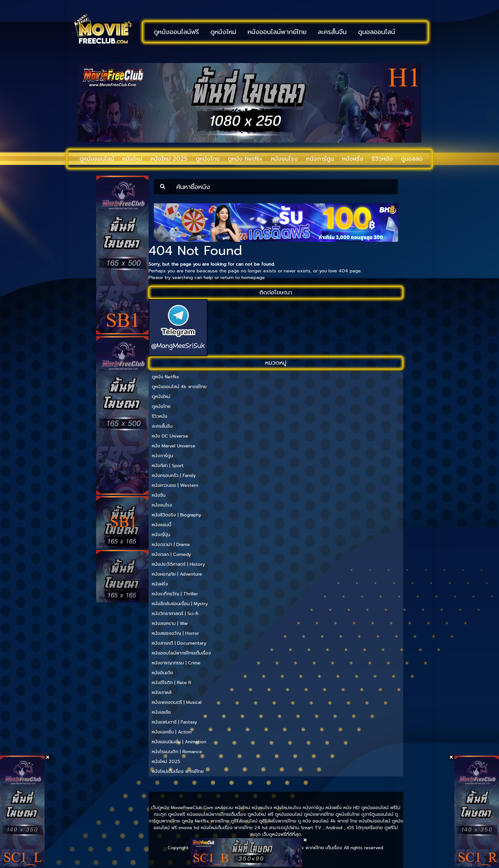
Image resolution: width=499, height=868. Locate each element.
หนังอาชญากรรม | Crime (176, 663)
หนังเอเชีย (161, 712)
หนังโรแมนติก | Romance (177, 752)
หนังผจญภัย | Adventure (177, 574)
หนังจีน (159, 495)
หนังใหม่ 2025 (169, 159)
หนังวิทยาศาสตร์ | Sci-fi (175, 614)
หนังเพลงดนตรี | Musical (177, 702)
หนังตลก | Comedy (171, 554)
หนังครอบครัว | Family (174, 476)
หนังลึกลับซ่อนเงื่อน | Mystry (180, 604)
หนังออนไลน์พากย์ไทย (277, 32)
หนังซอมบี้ (162, 525)
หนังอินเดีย (162, 673)
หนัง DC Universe (170, 436)
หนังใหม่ (132, 159)
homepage (253, 278)
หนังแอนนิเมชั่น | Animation (179, 742)
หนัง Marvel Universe (174, 446)
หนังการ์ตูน (320, 159)
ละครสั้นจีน (332, 32)
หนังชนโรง (284, 159)
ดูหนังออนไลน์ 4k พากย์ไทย (179, 387)
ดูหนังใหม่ (223, 32)
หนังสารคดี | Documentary (179, 643)
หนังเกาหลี (162, 693)
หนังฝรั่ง (353, 159)
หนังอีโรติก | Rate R (172, 683)
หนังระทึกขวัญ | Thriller (175, 594)
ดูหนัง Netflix (245, 159)
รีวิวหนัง (382, 159)
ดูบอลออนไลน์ (376, 32)
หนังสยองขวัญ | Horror (175, 633)
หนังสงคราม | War (170, 623)
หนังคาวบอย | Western (175, 485)
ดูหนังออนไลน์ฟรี (176, 32)
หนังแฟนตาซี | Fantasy (174, 722)
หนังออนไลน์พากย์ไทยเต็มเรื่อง (181, 653)
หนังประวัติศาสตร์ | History (178, 564)
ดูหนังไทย (208, 159)
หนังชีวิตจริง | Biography (176, 515)
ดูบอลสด (412, 159)
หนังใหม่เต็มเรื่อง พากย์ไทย (178, 771)
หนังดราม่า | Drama (171, 545)
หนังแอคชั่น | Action (172, 732)
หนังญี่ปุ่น (161, 535)
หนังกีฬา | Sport (168, 466)
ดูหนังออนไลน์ (97, 159)
